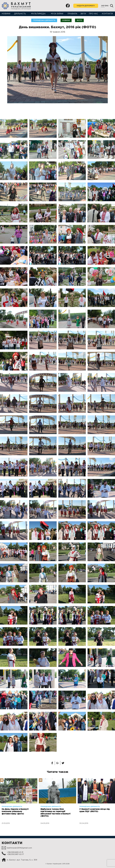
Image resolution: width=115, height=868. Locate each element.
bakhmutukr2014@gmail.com (19, 848)
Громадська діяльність (44, 20)
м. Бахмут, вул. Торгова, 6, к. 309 (22, 860)
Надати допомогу (86, 6)
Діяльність (20, 14)
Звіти (83, 14)
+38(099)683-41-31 (15, 852)
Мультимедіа (38, 14)
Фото (79, 20)
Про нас (93, 14)
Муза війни (57, 14)
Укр (103, 6)
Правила (72, 14)
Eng (107, 6)
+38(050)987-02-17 (15, 854)
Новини (6, 14)
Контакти (107, 14)
